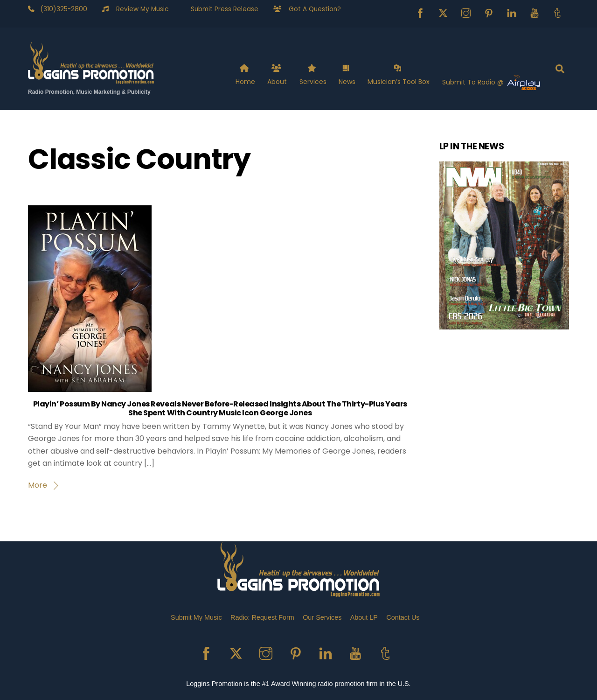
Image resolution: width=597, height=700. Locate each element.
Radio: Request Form (262, 617)
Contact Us (403, 617)
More (38, 485)
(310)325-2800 (61, 9)
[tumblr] (557, 12)
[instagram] (466, 12)
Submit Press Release (221, 9)
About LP (364, 617)
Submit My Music (196, 617)
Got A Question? (311, 9)
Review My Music (139, 9)
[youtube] (535, 12)
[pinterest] (489, 12)
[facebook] (420, 12)
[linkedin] (512, 12)
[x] (443, 12)
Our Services (322, 617)
